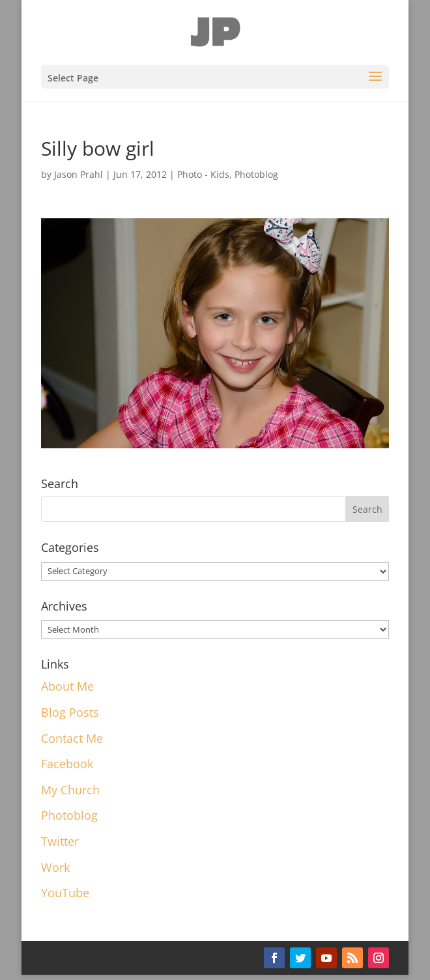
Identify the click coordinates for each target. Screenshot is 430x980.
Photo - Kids (203, 174)
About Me (67, 686)
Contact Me (72, 738)
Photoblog (256, 174)
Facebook (67, 764)
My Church (70, 790)
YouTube (65, 893)
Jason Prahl (79, 174)
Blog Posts (70, 712)
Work (55, 867)
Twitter (60, 841)
